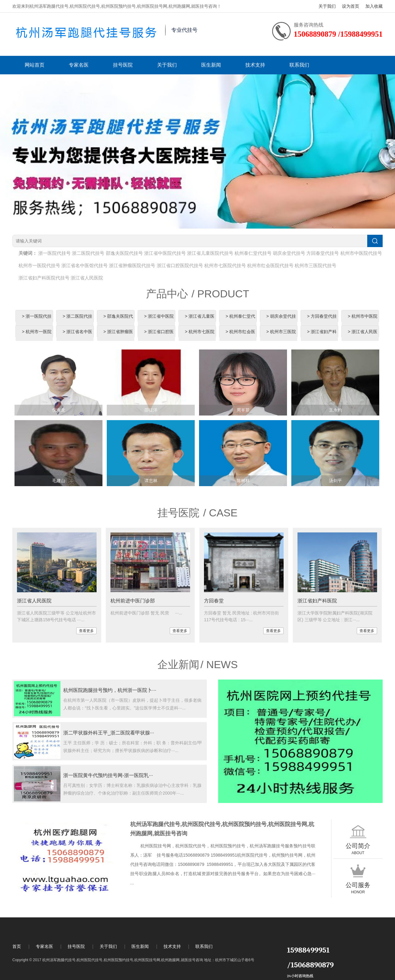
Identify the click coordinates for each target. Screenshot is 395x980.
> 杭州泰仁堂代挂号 (240, 322)
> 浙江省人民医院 (363, 337)
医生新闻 (211, 65)
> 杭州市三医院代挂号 (281, 337)
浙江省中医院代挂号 (165, 253)
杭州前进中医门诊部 (133, 601)
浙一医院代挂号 (54, 253)
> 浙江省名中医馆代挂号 (77, 337)
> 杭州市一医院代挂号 (37, 337)
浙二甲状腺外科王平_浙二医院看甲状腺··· (109, 733)
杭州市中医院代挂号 (361, 253)
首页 (17, 946)
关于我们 (327, 6)
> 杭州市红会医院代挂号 (240, 337)
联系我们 (299, 65)
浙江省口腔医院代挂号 (180, 265)
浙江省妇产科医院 (317, 601)
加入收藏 (374, 6)
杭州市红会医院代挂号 (270, 265)
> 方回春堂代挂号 (322, 322)
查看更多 (86, 631)
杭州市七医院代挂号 (225, 265)
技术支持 (255, 65)
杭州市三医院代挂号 (316, 265)
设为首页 (351, 6)
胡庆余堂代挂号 (289, 253)
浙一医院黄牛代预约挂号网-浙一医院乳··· (108, 775)
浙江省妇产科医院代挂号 (44, 278)
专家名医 (79, 65)
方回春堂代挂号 (323, 253)
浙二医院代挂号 (88, 253)
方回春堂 (214, 601)
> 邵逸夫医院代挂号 (118, 322)
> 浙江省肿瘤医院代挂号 (118, 337)
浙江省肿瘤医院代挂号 (132, 265)
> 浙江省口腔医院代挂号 (159, 337)
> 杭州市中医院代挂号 (363, 322)
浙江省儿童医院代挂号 (210, 253)
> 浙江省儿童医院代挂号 (200, 322)
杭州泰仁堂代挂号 (253, 253)
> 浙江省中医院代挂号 (159, 322)
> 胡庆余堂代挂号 (281, 322)
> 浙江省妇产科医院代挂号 (322, 337)
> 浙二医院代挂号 (77, 322)
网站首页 (35, 65)
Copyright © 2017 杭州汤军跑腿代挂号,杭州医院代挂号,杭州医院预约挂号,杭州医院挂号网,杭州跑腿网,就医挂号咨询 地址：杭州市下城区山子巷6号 (133, 960)
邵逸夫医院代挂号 (124, 253)
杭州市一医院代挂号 (39, 265)
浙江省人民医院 (87, 278)
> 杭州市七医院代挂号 (200, 337)
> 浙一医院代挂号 (37, 322)
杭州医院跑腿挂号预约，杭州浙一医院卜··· (110, 690)
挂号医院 (123, 65)
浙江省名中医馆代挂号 (85, 265)
